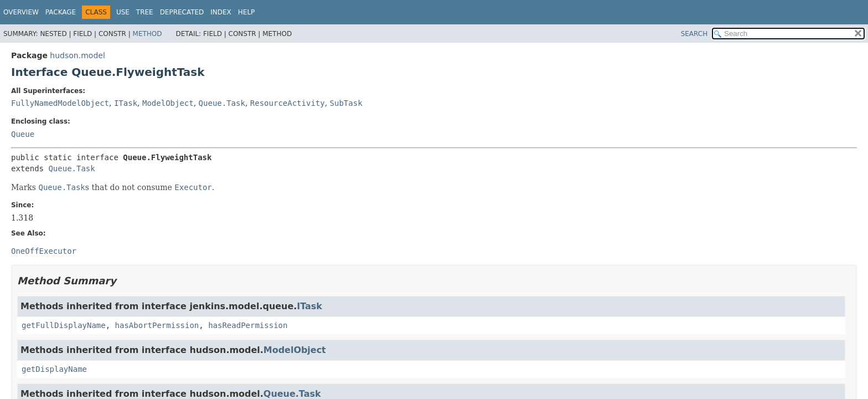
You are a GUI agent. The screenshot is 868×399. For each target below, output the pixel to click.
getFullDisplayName (64, 325)
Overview (21, 12)
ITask (126, 103)
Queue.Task (222, 103)
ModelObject (168, 103)
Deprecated (182, 12)
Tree (145, 12)
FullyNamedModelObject (60, 103)
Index (221, 12)
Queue (23, 134)
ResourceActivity (288, 103)
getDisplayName (54, 369)
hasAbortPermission (157, 325)
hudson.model (77, 55)
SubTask (346, 103)
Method (148, 34)
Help (247, 12)
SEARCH (694, 34)
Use (123, 12)
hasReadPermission (248, 325)
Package (61, 12)
